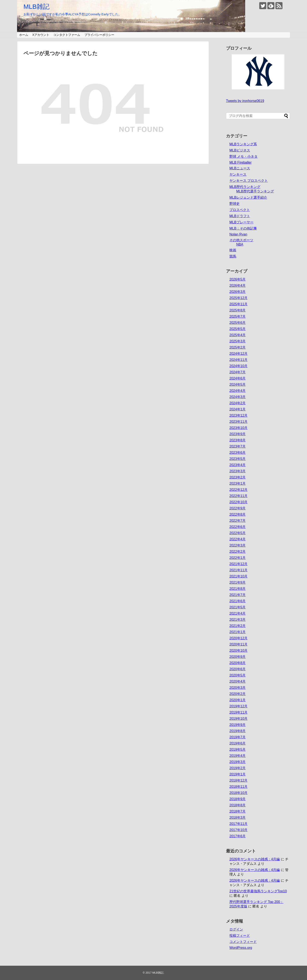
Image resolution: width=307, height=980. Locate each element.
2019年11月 (238, 712)
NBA (240, 244)
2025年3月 (238, 341)
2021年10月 (238, 576)
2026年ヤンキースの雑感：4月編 (255, 859)
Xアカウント (41, 35)
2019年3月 (238, 762)
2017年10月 (238, 830)
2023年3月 (238, 471)
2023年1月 (238, 483)
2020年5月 (238, 675)
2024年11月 (238, 360)
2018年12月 (238, 780)
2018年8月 (238, 805)
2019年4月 (238, 756)
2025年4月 (238, 335)
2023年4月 (238, 465)
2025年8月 (238, 310)
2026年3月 (238, 292)
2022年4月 (238, 539)
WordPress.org (241, 948)
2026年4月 (238, 286)
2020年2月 (238, 694)
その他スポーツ (241, 240)
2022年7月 (238, 521)
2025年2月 (238, 347)
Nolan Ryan (238, 234)
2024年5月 (238, 385)
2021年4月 (238, 613)
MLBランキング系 (243, 144)
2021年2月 (238, 626)
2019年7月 (238, 737)
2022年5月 (238, 533)
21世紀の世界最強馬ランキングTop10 (258, 891)
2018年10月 (238, 793)
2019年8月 (238, 731)
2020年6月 (238, 669)
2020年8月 (238, 663)
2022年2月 (238, 552)
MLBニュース (240, 168)
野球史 (235, 204)
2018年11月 (238, 787)
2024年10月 (238, 366)
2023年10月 (238, 428)
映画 (233, 250)
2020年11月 (238, 644)
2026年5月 (238, 279)
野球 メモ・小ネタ (243, 156)
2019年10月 (238, 719)
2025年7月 (238, 316)
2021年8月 (238, 589)
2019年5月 (238, 750)
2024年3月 (238, 397)
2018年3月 (238, 818)
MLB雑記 (36, 7)
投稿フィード (240, 936)
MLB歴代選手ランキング (255, 191)
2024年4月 (238, 391)
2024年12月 (238, 354)
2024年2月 (238, 403)
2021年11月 (238, 570)
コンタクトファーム (67, 35)
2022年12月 (238, 490)
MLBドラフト (240, 216)
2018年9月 (238, 799)
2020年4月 (238, 681)
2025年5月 (238, 329)
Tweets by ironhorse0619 (245, 101)
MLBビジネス (240, 150)
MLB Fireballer (240, 162)
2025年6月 (238, 323)
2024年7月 (238, 372)
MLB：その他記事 (243, 228)
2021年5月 (238, 607)
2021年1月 (238, 632)
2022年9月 (238, 508)
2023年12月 (238, 415)
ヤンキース (238, 174)
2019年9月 (238, 725)
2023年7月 (238, 446)
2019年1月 (238, 774)
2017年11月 (238, 824)
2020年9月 (238, 657)
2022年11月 (238, 496)
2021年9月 (238, 582)
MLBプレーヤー (241, 222)
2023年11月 (238, 422)
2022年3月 (238, 545)
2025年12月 (238, 298)
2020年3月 (238, 688)
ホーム (24, 35)
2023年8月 (238, 440)
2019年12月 (238, 706)
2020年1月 (238, 700)
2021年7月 (238, 595)
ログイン (236, 929)
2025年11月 (238, 304)
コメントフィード (243, 942)
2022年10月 (238, 502)
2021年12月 (238, 564)
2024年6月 (238, 378)
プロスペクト (240, 210)
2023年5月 (238, 459)
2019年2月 (238, 768)
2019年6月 (238, 743)
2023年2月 (238, 477)
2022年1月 (238, 558)
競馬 (233, 256)
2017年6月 (238, 836)
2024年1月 (238, 409)
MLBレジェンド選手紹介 (248, 197)
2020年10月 (238, 651)
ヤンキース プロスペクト (249, 181)
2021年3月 (238, 620)
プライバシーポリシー (99, 35)
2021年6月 (238, 601)
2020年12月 (238, 638)
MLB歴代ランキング (245, 187)
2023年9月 (238, 434)
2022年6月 (238, 527)
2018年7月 (238, 811)
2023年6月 (238, 453)
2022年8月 (238, 514)
